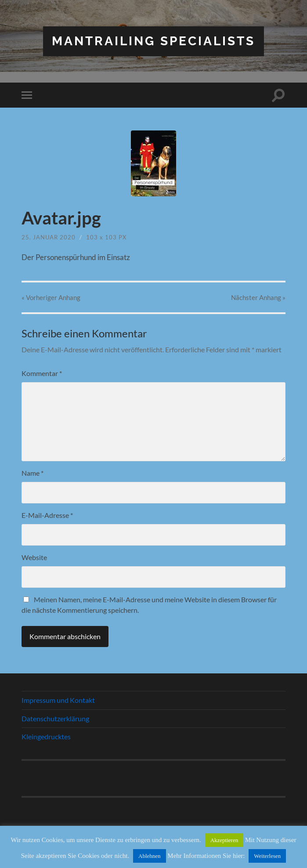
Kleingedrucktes (46, 736)
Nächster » (258, 297)
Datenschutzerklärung (55, 718)
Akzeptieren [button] (224, 840)
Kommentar (42, 373)
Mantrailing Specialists (153, 41)
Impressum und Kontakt (58, 700)
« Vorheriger (51, 297)
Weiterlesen (267, 856)
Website (34, 557)
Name (33, 473)
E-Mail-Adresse (47, 515)
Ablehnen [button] (150, 856)
